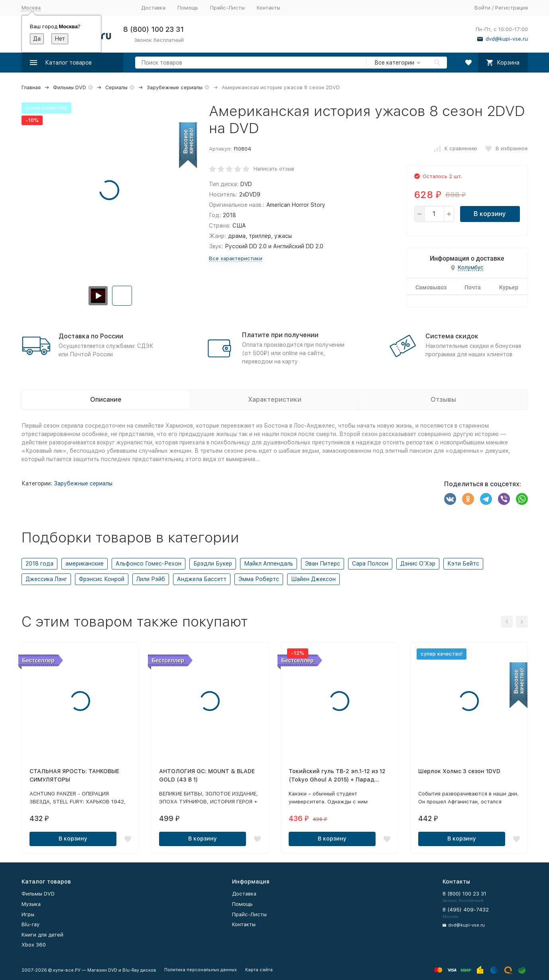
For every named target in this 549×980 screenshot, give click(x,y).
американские (85, 564)
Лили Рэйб (151, 579)
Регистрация (512, 8)
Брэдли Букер (213, 564)
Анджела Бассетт (202, 579)
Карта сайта (259, 970)
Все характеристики (236, 258)
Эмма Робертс (259, 579)
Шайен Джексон (313, 579)
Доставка (153, 8)
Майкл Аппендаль (269, 564)
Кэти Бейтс (463, 564)
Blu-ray (31, 924)
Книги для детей (42, 935)
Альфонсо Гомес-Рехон (149, 564)
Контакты (269, 8)
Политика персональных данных (201, 970)
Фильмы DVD (70, 87)
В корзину (490, 214)
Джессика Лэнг (46, 579)
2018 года (39, 564)
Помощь (188, 8)
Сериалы (116, 87)
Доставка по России (91, 336)
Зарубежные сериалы (175, 87)
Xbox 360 (34, 945)
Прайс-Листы (227, 8)
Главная (31, 87)
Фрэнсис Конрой (102, 579)
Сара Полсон (370, 564)
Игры (28, 914)
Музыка (31, 904)
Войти (482, 8)
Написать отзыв (274, 169)
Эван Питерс (323, 564)
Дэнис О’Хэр (418, 564)
